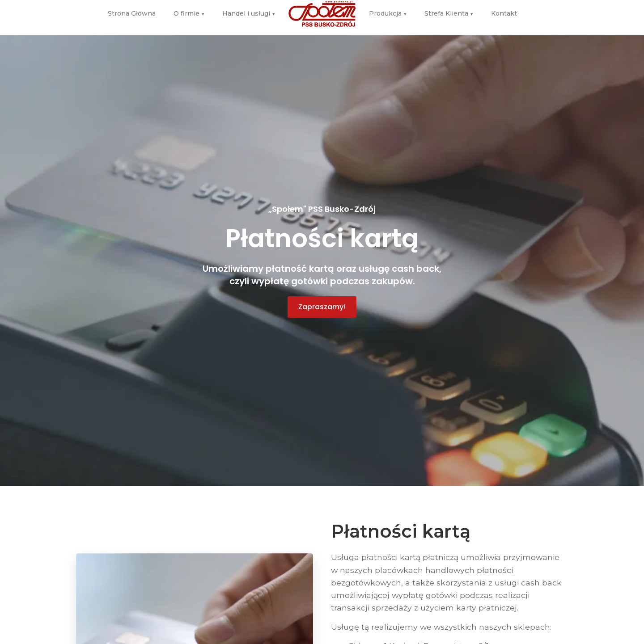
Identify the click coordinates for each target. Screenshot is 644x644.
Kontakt (504, 10)
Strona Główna (132, 10)
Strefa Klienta (449, 10)
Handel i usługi (249, 10)
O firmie (189, 10)
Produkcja (388, 10)
